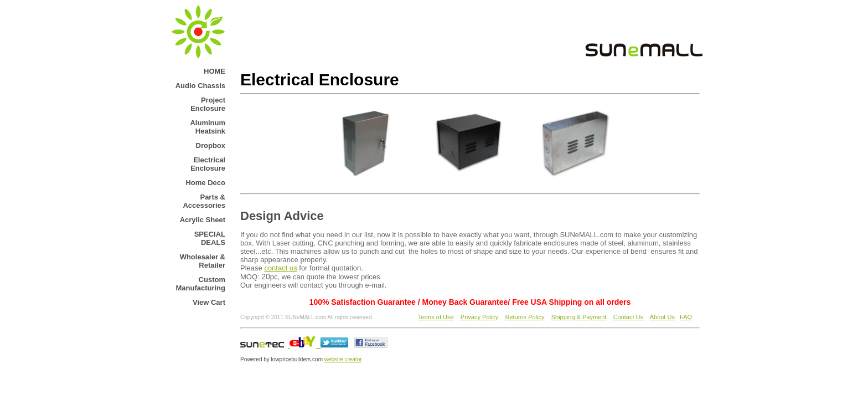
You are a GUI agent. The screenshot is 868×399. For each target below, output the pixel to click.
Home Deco (205, 183)
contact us (280, 268)
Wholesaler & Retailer (203, 261)
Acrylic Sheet (203, 220)
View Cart (209, 302)
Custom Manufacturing (200, 284)
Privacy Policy (479, 317)
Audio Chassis (200, 86)
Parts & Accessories (204, 201)
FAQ (686, 317)
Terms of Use (436, 317)
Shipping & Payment (579, 317)
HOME (215, 71)
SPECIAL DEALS (210, 238)
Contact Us (628, 317)
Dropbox (211, 145)
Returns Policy (525, 317)
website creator (343, 359)
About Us (662, 317)
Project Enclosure (208, 104)
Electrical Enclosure (208, 164)
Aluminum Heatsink (208, 127)
